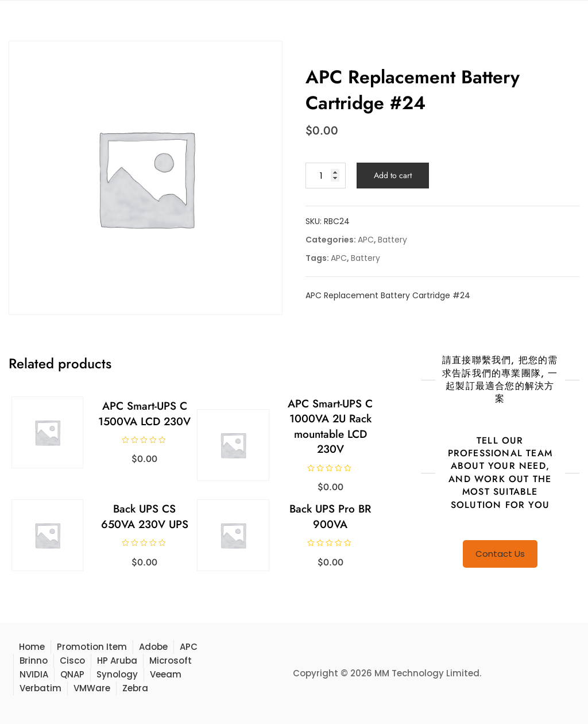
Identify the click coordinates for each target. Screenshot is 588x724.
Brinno (34, 661)
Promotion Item (92, 647)
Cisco (72, 661)
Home (32, 647)
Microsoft (171, 661)
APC (366, 240)
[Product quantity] (326, 176)
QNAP (72, 674)
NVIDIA (34, 674)
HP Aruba (117, 661)
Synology (117, 674)
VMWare (92, 688)
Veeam (166, 674)
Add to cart (393, 175)
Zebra (135, 688)
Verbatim (40, 688)
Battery (392, 240)
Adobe (153, 647)
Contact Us (500, 554)
